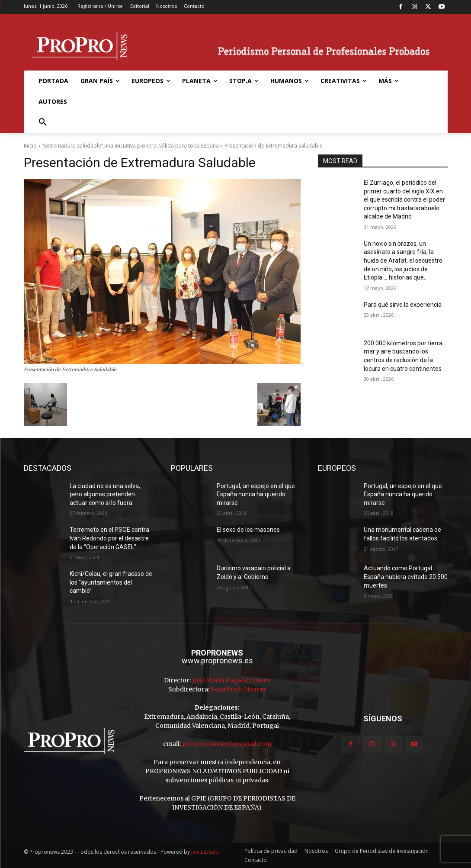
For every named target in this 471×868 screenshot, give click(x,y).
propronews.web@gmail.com (227, 744)
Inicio (30, 146)
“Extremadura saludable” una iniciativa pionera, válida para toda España (131, 146)
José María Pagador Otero (231, 680)
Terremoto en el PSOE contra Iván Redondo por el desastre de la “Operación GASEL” (109, 538)
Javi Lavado (205, 852)
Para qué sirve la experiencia (403, 305)
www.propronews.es (217, 661)
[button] (43, 122)
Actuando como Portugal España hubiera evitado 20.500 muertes (406, 577)
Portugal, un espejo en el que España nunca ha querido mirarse (256, 494)
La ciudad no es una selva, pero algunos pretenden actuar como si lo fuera (105, 494)
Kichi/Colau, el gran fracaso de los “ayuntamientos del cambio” (111, 582)
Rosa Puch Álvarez (239, 689)
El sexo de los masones (248, 530)
